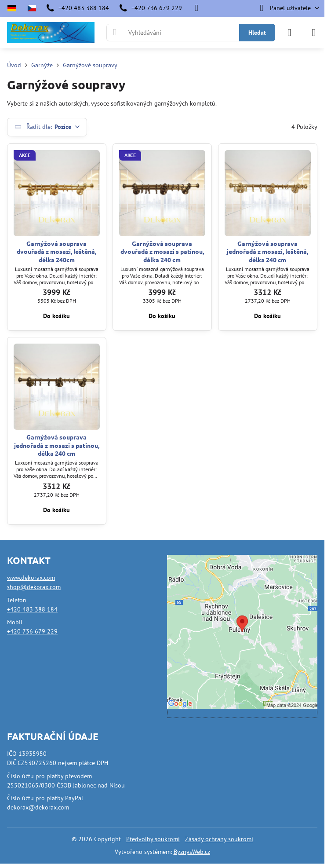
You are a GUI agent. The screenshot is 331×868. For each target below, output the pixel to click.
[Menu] (314, 33)
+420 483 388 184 (32, 609)
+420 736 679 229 (32, 631)
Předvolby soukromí (153, 839)
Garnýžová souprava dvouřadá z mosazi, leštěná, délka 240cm (56, 251)
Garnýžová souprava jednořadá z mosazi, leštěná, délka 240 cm (267, 251)
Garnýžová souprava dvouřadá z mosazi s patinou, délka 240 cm (162, 251)
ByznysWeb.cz (192, 852)
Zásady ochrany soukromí (219, 839)
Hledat (257, 33)
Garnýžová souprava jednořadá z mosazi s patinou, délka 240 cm (57, 445)
